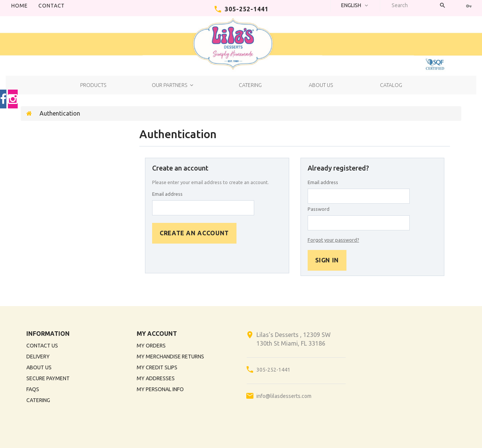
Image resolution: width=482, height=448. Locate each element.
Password (319, 209)
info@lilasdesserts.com (284, 396)
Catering (250, 85)
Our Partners (169, 85)
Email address (167, 194)
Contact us (42, 346)
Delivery (38, 357)
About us (321, 85)
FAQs (33, 389)
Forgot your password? (333, 240)
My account (157, 334)
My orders (151, 346)
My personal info (160, 389)
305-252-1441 (247, 9)
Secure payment (48, 378)
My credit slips (157, 367)
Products (93, 85)
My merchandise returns (170, 357)
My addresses (156, 378)
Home (19, 6)
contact (52, 6)
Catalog (391, 85)
